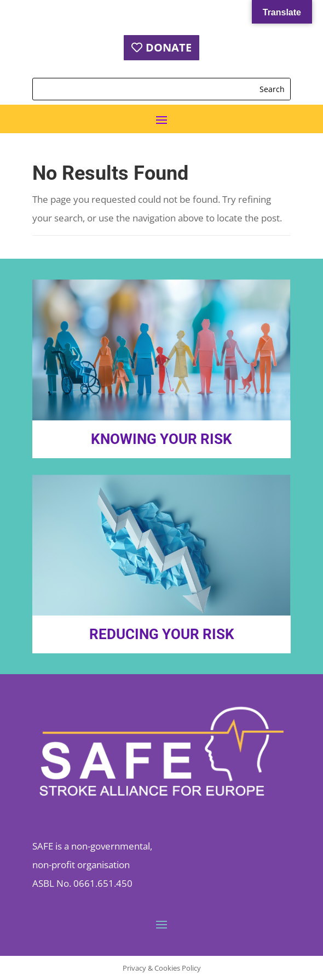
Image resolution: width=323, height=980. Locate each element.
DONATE (169, 47)
